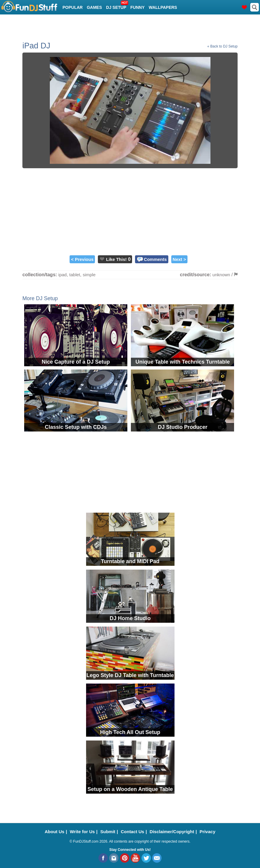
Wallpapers (163, 7)
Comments (155, 259)
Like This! (116, 259)
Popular (73, 7)
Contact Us (133, 832)
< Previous (82, 259)
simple (89, 275)
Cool (68, 22)
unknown (221, 275)
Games (94, 7)
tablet (75, 275)
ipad (62, 275)
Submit (108, 832)
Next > (179, 259)
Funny (137, 7)
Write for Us (82, 832)
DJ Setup (117, 6)
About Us (55, 832)
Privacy (207, 832)
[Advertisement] (130, 211)
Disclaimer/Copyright (172, 832)
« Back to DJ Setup (222, 46)
